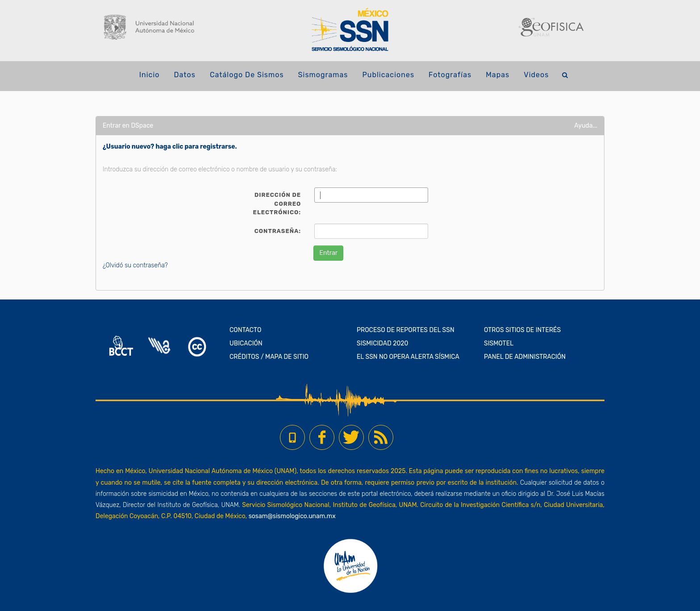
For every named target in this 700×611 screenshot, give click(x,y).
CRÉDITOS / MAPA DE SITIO (269, 357)
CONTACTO (246, 330)
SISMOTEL (499, 343)
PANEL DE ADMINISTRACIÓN (525, 357)
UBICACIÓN (246, 343)
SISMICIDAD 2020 (382, 343)
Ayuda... (586, 126)
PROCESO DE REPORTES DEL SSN (406, 330)
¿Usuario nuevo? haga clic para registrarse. (170, 147)
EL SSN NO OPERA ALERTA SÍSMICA (408, 357)
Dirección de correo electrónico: (277, 204)
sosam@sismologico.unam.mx (292, 516)
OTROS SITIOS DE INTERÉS (522, 330)
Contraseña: (278, 231)
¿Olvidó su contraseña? (135, 265)
